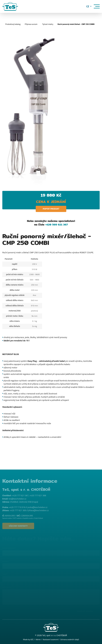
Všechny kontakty (19, 526)
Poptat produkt (51, 209)
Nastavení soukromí (50, 639)
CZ (88, 6)
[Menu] (97, 6)
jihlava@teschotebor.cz (40, 510)
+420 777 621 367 (21, 495)
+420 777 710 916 (17, 507)
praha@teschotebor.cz (39, 507)
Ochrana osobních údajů (70, 639)
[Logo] (10, 6)
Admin (37, 639)
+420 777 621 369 (18, 510)
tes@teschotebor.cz (18, 498)
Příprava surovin (30, 24)
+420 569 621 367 (57, 224)
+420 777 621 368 (39, 495)
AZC (31, 639)
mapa (35, 501)
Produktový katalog (12, 24)
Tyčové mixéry (48, 24)
